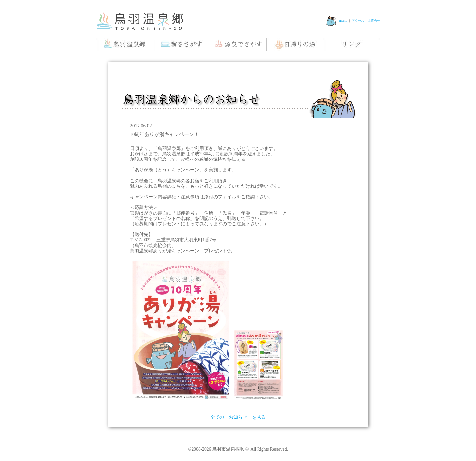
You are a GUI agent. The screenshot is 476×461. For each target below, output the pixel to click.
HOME (337, 21)
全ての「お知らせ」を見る (238, 417)
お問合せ (374, 21)
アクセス (358, 21)
